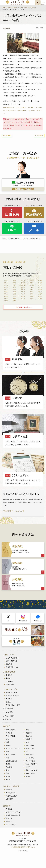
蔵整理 (8, 702)
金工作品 (29, 736)
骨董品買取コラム (12, 667)
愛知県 (23, 290)
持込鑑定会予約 (11, 796)
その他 (8, 780)
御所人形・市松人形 (13, 748)
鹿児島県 (6, 301)
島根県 (14, 294)
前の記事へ (7, 135)
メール (34, 230)
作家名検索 (7, 719)
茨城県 (23, 283)
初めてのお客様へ (12, 658)
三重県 (32, 290)
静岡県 (14, 290)
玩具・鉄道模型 (31, 764)
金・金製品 (30, 758)
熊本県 (23, 298)
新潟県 (40, 285)
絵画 (27, 730)
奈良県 (32, 292)
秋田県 (40, 281)
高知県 (32, 296)
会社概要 (9, 809)
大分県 (32, 298)
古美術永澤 (17, 3)
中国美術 (29, 733)
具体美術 (9, 733)
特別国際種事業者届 (13, 815)
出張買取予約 (11, 793)
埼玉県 (6, 285)
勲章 (27, 742)
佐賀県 (6, 298)
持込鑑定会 (34, 214)
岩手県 (23, 281)
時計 (7, 742)
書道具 (8, 764)
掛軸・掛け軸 (11, 730)
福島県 (14, 283)
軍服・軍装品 (31, 773)
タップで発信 (38, 4)
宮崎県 (40, 298)
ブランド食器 (31, 761)
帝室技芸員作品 (11, 761)
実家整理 (9, 699)
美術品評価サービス (13, 705)
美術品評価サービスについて (14, 511)
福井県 (23, 287)
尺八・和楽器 (11, 755)
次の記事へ (39, 135)
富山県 (6, 287)
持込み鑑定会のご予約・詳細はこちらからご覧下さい (22, 107)
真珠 (7, 758)
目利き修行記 (8, 709)
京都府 (6, 292)
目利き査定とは (11, 661)
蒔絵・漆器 (30, 745)
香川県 (14, 296)
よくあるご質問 (9, 716)
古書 (7, 773)
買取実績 (9, 664)
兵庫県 (23, 292)
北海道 (6, 281)
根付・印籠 (30, 748)
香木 (7, 770)
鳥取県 (6, 294)
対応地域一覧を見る (23, 307)
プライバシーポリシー (14, 812)
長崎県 (14, 298)
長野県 (40, 287)
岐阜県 (6, 290)
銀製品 (8, 745)
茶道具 (8, 776)
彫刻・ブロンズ (31, 770)
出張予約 (12, 214)
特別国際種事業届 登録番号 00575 (23, 847)
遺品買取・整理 (11, 693)
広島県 (32, 294)
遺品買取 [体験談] (12, 696)
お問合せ (9, 790)
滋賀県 (40, 290)
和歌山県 (40, 292)
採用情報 (9, 818)
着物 (7, 739)
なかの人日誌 (8, 712)
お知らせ (9, 821)
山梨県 (32, 287)
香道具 (28, 776)
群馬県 (40, 283)
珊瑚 (7, 752)
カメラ (28, 767)
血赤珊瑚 (9, 767)
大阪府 (14, 292)
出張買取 (9, 675)
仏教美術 (29, 739)
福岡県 (40, 296)
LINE (12, 230)
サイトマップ (11, 825)
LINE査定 (9, 799)
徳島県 (6, 296)
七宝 (27, 752)
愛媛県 (23, 296)
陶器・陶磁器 (11, 736)
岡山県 (23, 294)
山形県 (6, 283)
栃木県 (32, 283)
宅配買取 (9, 678)
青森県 (14, 281)
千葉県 (14, 285)
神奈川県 (32, 285)
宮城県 (32, 281)
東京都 (23, 285)
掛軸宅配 (10, 681)
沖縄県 (14, 301)
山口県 (40, 294)
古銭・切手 (30, 755)
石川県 (14, 287)
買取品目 (7, 726)
